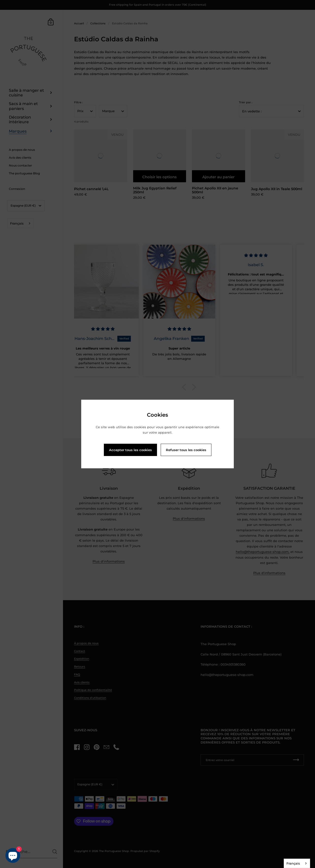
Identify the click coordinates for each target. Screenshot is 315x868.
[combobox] (297, 863)
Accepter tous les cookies (130, 450)
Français (293, 863)
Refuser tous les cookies (186, 450)
